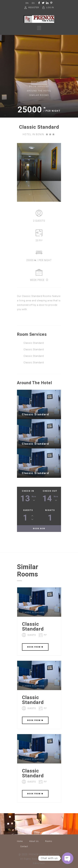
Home (20, 841)
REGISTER (34, 7)
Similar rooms (39, 95)
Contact (24, 846)
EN (27, 3)
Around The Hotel (39, 91)
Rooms (49, 841)
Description (39, 82)
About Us (34, 841)
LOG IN (50, 7)
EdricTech (39, 863)
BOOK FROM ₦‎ (35, 647)
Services (39, 86)
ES (33, 3)
